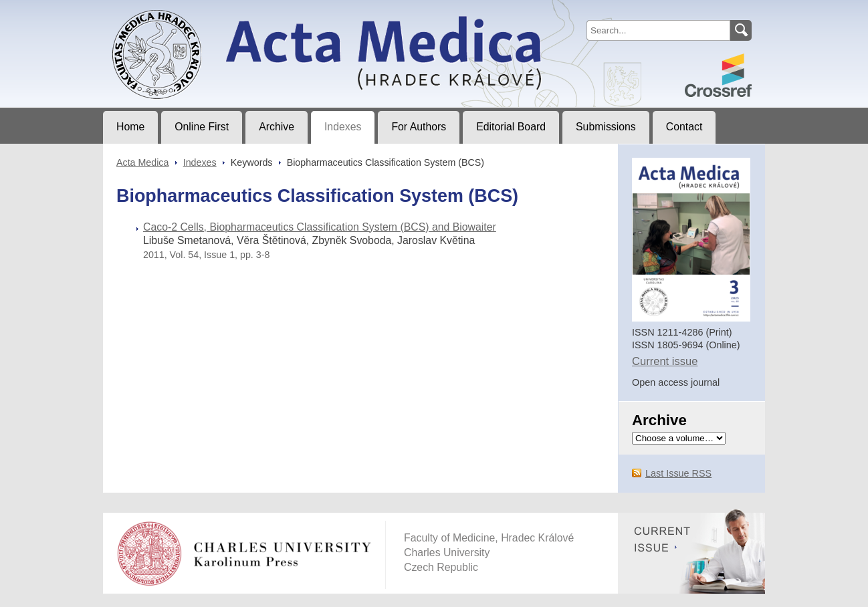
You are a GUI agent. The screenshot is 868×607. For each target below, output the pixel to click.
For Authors (419, 127)
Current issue (665, 361)
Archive (277, 127)
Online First (202, 127)
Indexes (343, 127)
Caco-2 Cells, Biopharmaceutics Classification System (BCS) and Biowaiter (320, 227)
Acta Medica (142, 162)
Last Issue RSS (678, 473)
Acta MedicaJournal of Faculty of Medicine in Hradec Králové (214, 11)
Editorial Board (511, 127)
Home (130, 127)
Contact (684, 127)
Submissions (606, 127)
